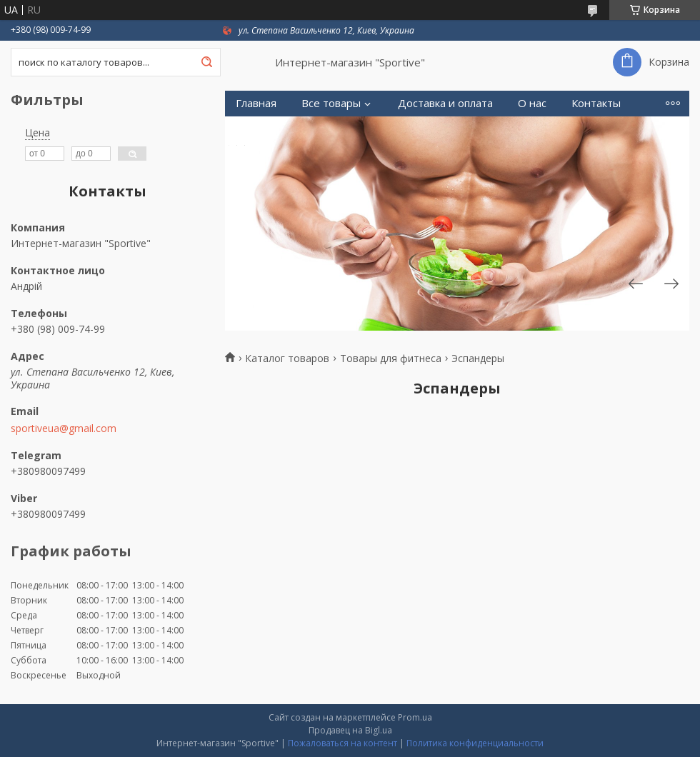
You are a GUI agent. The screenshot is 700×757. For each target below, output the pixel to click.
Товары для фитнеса (391, 359)
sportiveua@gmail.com (64, 428)
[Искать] (206, 62)
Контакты (596, 103)
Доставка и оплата (445, 103)
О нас (532, 103)
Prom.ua (415, 717)
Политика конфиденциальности (475, 743)
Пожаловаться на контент (342, 743)
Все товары (331, 103)
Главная (256, 103)
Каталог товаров (287, 359)
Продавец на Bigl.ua (350, 730)
